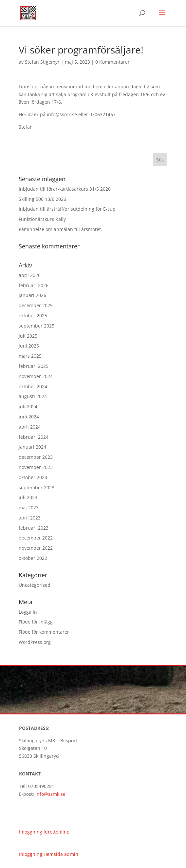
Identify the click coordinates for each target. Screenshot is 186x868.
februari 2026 (34, 285)
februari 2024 (34, 437)
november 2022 (36, 548)
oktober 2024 (33, 386)
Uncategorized (35, 585)
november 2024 (36, 376)
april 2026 (30, 275)
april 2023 (30, 518)
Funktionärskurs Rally (42, 219)
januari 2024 (32, 447)
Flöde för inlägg (36, 622)
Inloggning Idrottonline (44, 832)
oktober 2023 (33, 477)
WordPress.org (35, 642)
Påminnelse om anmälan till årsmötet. (60, 229)
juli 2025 (28, 336)
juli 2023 (28, 497)
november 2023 (36, 467)
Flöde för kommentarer (44, 632)
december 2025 (36, 305)
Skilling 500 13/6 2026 (42, 199)
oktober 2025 (33, 316)
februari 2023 (34, 528)
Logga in (28, 612)
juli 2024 (28, 406)
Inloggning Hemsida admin (49, 854)
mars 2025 (30, 356)
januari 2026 (32, 295)
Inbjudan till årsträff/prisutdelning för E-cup (67, 209)
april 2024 (30, 427)
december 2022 (36, 538)
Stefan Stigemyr (42, 62)
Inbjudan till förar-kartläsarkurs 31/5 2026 (65, 189)
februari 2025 (34, 366)
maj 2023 (29, 508)
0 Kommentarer (112, 62)
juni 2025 (29, 346)
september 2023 (37, 487)
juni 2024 (29, 417)
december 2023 (36, 457)
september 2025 (37, 326)
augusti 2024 (33, 396)
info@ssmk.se (50, 794)
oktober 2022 (33, 558)
